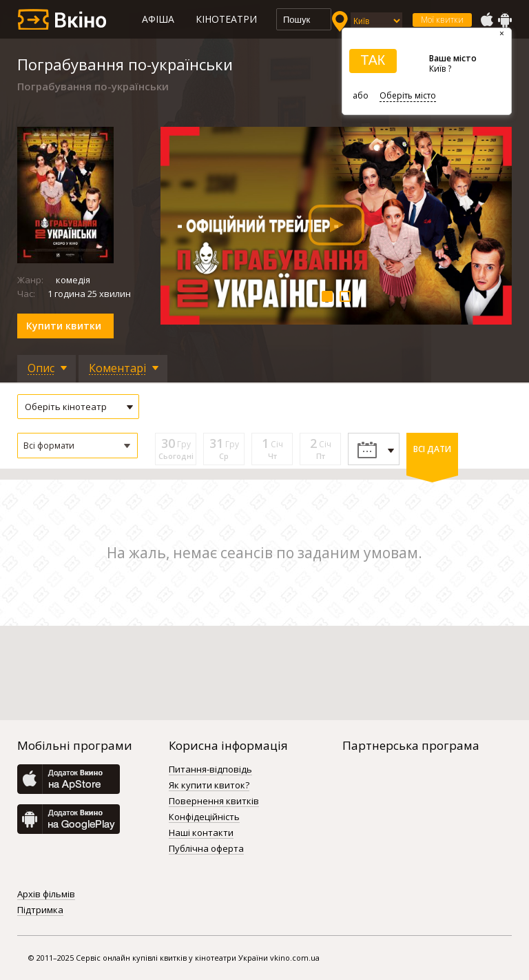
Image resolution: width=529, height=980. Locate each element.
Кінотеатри (226, 19)
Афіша (158, 19)
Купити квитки (64, 326)
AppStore (486, 20)
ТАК (373, 60)
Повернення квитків (214, 802)
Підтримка (40, 910)
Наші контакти (201, 833)
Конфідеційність (204, 817)
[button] (77, 446)
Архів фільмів (46, 895)
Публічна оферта (206, 849)
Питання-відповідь (210, 770)
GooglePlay (505, 20)
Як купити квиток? (209, 786)
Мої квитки (442, 20)
